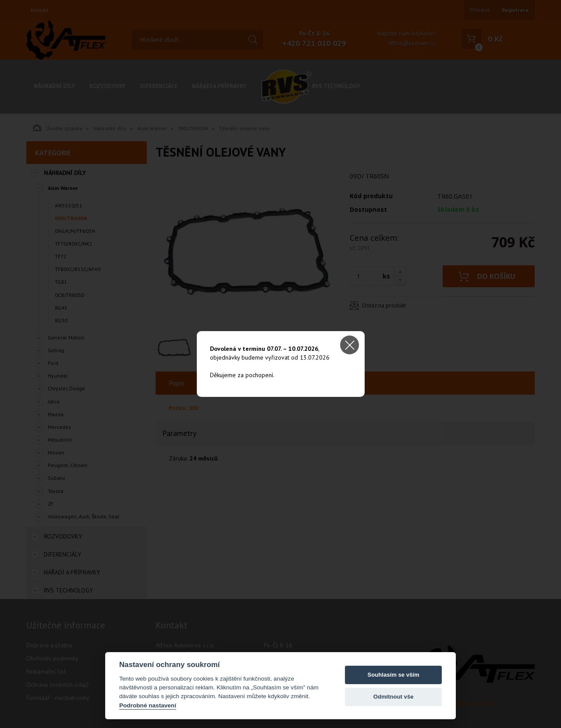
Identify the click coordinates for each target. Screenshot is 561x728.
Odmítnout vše (394, 697)
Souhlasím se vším (394, 675)
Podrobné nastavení (148, 705)
